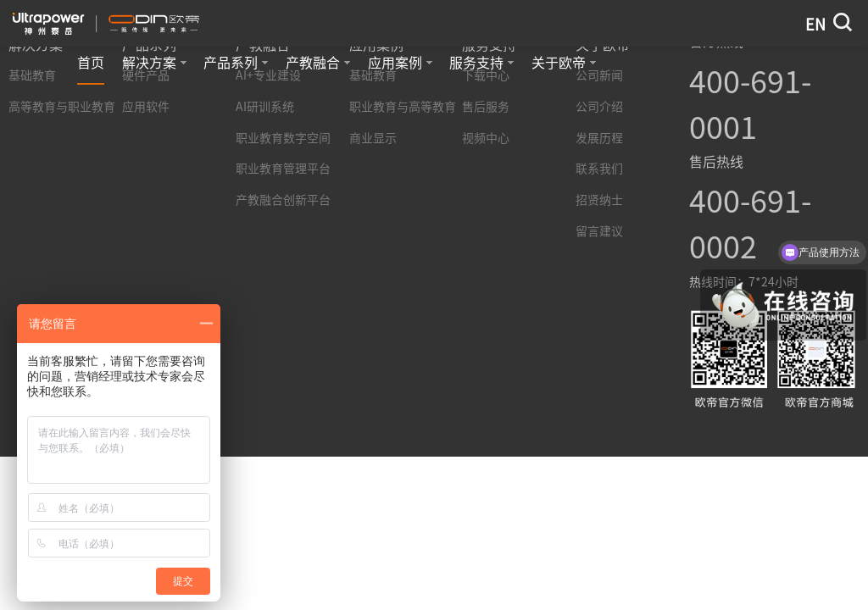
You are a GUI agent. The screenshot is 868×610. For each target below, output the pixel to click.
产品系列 (236, 63)
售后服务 (486, 107)
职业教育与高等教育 (403, 107)
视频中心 (486, 138)
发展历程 (599, 138)
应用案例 (400, 63)
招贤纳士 (599, 200)
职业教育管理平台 (283, 169)
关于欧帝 (564, 63)
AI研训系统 (265, 107)
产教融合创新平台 (283, 200)
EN (815, 25)
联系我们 (599, 169)
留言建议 (599, 231)
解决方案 (154, 63)
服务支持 (481, 63)
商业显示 (373, 138)
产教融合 (318, 63)
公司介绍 (599, 107)
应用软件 (146, 107)
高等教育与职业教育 (62, 107)
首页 (91, 63)
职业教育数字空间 (283, 138)
